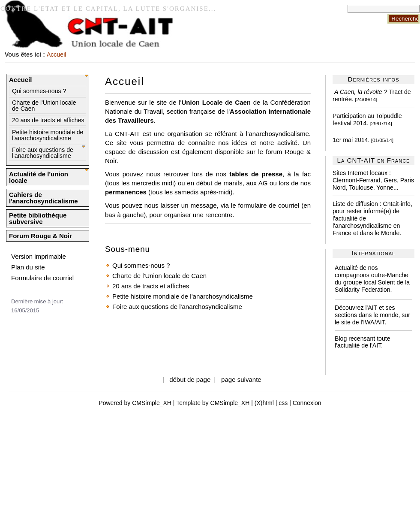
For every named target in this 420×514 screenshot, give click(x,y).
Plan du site (28, 267)
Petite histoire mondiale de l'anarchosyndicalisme (48, 135)
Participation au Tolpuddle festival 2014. (367, 119)
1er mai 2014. (351, 140)
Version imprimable (39, 256)
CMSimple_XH (152, 403)
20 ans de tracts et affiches (48, 120)
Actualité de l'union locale (39, 177)
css (283, 403)
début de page (190, 379)
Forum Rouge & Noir (40, 236)
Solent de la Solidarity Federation (372, 286)
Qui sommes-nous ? (39, 91)
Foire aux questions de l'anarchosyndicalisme (43, 153)
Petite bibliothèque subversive (38, 218)
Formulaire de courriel (42, 278)
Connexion (307, 403)
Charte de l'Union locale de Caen (44, 106)
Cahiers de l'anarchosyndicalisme (43, 198)
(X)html (264, 403)
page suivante (241, 379)
